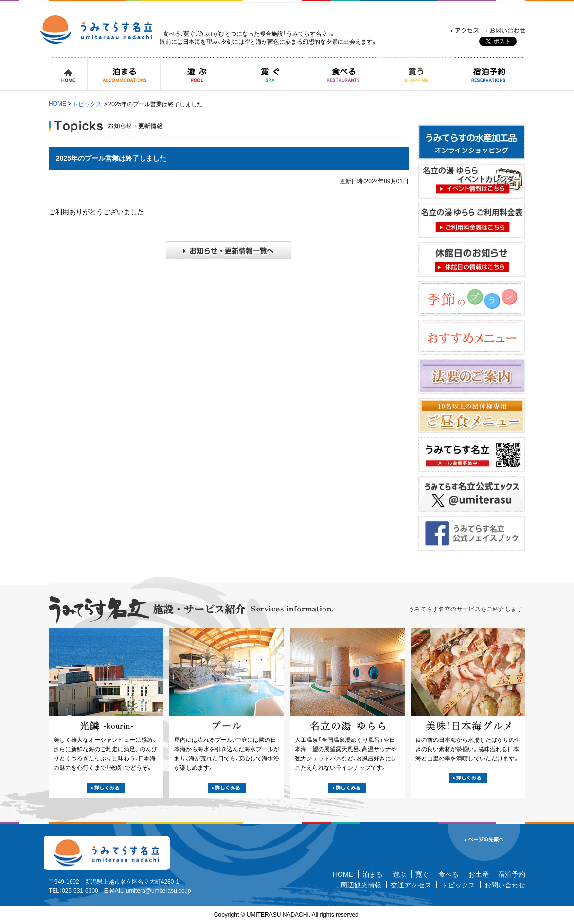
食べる (448, 874)
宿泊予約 (512, 874)
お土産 (479, 874)
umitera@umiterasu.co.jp (159, 891)
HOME (57, 104)
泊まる (373, 874)
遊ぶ (399, 874)
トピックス (87, 104)
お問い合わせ (505, 885)
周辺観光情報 (361, 885)
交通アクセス (411, 885)
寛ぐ (422, 874)
